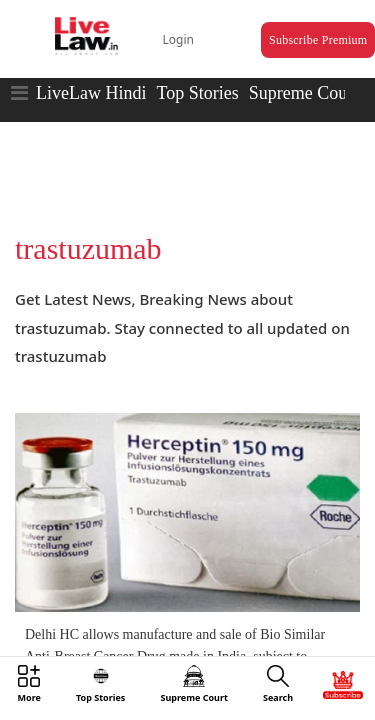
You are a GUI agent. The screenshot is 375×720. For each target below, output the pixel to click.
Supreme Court (304, 75)
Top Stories (197, 75)
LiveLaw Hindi (91, 75)
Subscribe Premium (296, 26)
